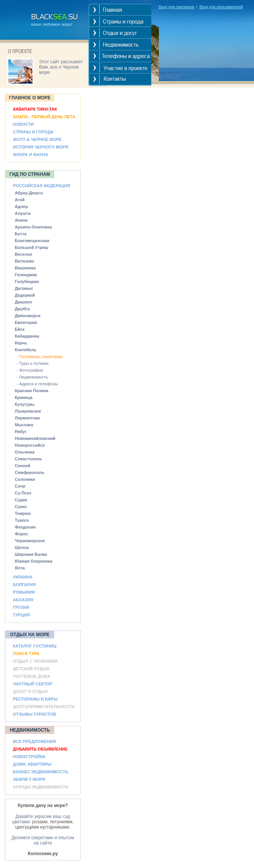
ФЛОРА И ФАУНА (31, 155)
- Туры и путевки (33, 363)
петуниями (61, 822)
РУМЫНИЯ (24, 592)
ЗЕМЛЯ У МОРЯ (29, 779)
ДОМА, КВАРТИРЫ (32, 764)
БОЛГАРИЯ (24, 585)
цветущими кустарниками (42, 827)
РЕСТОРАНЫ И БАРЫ (35, 699)
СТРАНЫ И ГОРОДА (33, 132)
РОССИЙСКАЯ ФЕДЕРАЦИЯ (42, 186)
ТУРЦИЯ (21, 615)
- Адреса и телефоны (37, 384)
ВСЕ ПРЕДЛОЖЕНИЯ (34, 741)
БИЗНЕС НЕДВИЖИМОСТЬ (41, 772)
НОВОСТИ (23, 124)
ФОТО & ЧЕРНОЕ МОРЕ (37, 139)
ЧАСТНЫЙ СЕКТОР (33, 684)
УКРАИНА (23, 577)
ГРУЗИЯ (21, 607)
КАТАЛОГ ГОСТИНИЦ (35, 646)
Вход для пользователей (221, 7)
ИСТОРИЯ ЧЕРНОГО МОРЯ (41, 147)
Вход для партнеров (177, 7)
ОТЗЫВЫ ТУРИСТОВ (34, 714)
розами (40, 822)
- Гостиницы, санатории (39, 357)
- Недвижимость (32, 377)
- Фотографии (30, 370)
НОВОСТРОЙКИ (29, 757)
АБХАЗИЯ (23, 600)
